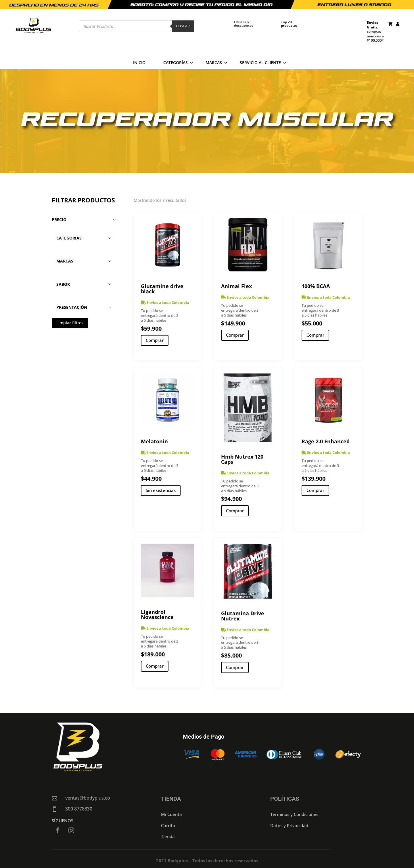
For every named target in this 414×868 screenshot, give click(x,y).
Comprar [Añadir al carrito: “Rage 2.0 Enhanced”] (315, 490)
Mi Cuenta (171, 814)
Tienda (168, 836)
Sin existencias (161, 490)
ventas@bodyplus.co (88, 798)
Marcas (214, 63)
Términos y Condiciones (294, 814)
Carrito (168, 825)
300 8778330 (79, 809)
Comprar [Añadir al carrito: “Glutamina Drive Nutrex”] (235, 667)
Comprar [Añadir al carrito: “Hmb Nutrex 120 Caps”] (235, 511)
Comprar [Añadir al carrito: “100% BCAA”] (315, 335)
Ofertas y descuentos (244, 24)
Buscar (183, 26)
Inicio (139, 63)
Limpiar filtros (70, 323)
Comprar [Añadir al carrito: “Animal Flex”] (235, 335)
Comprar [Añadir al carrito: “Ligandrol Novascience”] (155, 666)
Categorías (176, 63)
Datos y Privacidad (289, 825)
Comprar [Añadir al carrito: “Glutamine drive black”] (155, 340)
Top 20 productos (289, 24)
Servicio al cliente (260, 63)
